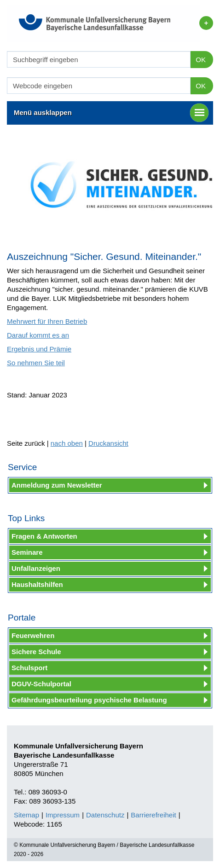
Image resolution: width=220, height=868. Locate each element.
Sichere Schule (36, 652)
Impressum (63, 815)
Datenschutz (105, 815)
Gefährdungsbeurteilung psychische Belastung (89, 700)
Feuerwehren (33, 635)
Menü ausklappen (111, 113)
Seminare (27, 552)
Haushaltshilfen (37, 584)
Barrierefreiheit (153, 815)
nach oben (67, 443)
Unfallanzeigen (36, 568)
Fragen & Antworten (44, 536)
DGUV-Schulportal (41, 684)
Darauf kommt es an (38, 335)
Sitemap (26, 815)
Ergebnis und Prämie (39, 349)
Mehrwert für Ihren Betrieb (47, 321)
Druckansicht (108, 443)
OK (201, 60)
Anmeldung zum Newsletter (57, 485)
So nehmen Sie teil (36, 363)
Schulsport (29, 668)
